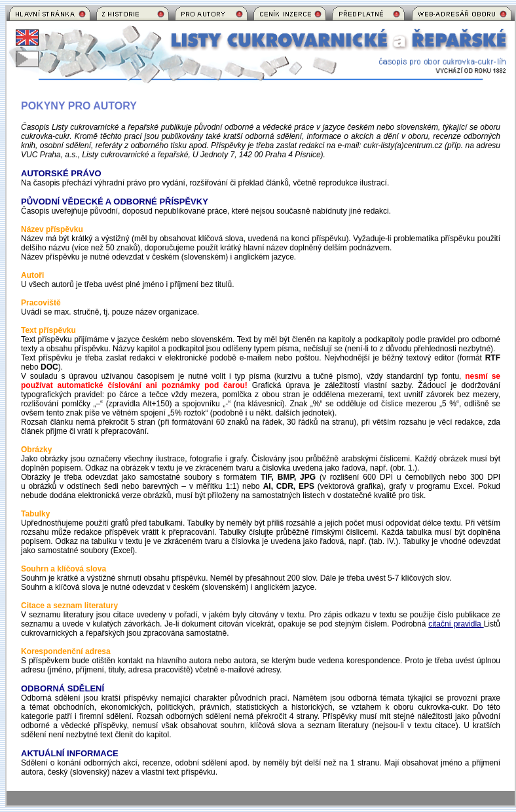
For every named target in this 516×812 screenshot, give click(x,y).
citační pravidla (456, 624)
